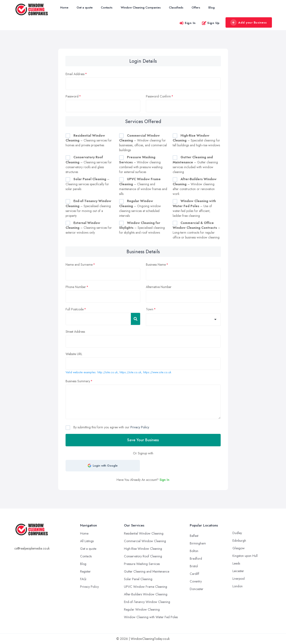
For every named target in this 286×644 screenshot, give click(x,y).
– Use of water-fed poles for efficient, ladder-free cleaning (194, 208)
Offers (196, 7)
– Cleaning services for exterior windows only (89, 228)
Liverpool (239, 579)
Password (72, 96)
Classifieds (176, 7)
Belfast (194, 536)
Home (64, 7)
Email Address (75, 74)
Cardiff (194, 574)
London (238, 586)
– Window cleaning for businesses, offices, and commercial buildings (143, 143)
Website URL (74, 354)
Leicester (238, 571)
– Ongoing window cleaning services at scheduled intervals (140, 208)
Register (85, 571)
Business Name (156, 265)
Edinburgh (239, 541)
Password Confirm (158, 96)
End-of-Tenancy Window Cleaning (147, 602)
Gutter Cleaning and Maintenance (147, 571)
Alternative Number (159, 287)
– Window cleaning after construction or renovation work (195, 186)
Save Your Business (143, 440)
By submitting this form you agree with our (111, 427)
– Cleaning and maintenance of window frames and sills (143, 186)
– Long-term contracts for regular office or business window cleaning (196, 230)
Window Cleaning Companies (141, 7)
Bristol (194, 566)
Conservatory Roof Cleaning (143, 556)
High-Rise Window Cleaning (143, 549)
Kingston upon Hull (245, 556)
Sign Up (211, 23)
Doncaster (197, 589)
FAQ (83, 579)
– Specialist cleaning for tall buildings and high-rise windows (196, 140)
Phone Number (76, 287)
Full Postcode (75, 309)
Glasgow (239, 548)
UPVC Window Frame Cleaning (146, 587)
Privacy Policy (140, 427)
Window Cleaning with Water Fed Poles (151, 617)
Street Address (75, 332)
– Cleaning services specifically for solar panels (87, 184)
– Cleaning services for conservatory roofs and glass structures (89, 165)
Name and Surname (79, 265)
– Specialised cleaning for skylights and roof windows (142, 228)
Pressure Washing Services (142, 564)
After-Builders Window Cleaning (146, 594)
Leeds (236, 563)
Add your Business (249, 23)
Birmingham (198, 543)
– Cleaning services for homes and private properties (89, 140)
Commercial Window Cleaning (145, 541)
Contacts (107, 7)
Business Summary (78, 381)
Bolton (194, 551)
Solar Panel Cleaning (138, 579)
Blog (212, 7)
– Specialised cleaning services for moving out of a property (88, 208)
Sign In (187, 23)
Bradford (196, 559)
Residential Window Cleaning (144, 533)
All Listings (87, 541)
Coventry (196, 581)
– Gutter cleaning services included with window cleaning (195, 165)
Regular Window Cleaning (142, 609)
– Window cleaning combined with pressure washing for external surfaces (141, 165)
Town (150, 309)
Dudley (237, 533)
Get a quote (85, 7)
